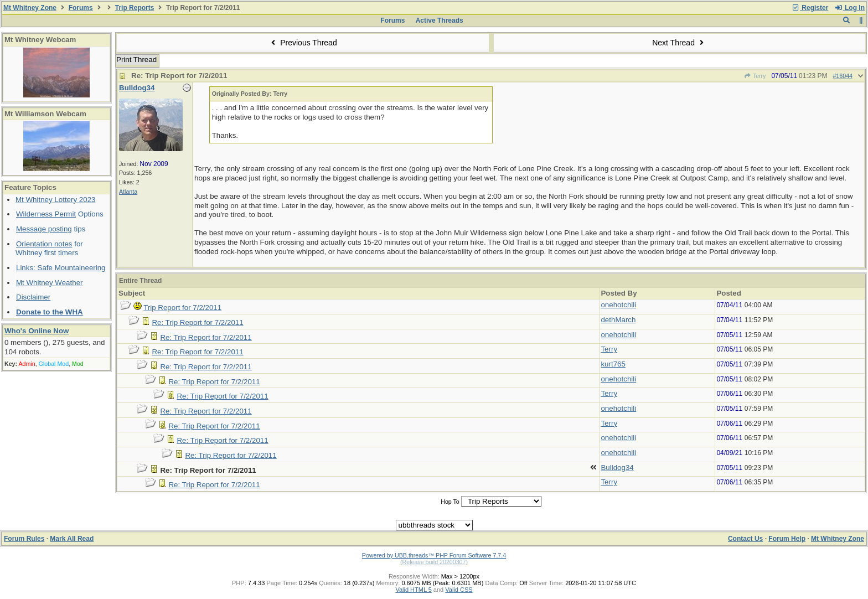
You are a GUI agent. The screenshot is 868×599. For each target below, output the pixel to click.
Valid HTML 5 (413, 590)
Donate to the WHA (50, 312)
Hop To (450, 502)
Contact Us (745, 539)
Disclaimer (33, 297)
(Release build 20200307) (434, 562)
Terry (755, 76)
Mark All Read (72, 539)
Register (810, 8)
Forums (81, 8)
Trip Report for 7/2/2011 (182, 308)
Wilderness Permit (46, 214)
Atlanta (128, 192)
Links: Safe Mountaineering (61, 268)
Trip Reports (135, 8)
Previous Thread (303, 43)
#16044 (843, 76)
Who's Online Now (37, 331)
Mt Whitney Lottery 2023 (55, 200)
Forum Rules (24, 539)
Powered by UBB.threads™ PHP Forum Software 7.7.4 (434, 555)
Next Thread (679, 43)
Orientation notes (44, 244)
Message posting (44, 229)
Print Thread (136, 60)
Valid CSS (459, 590)
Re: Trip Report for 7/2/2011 (197, 322)
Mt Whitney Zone (30, 8)
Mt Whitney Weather (50, 283)
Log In (850, 8)
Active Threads (440, 20)
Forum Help (787, 539)
